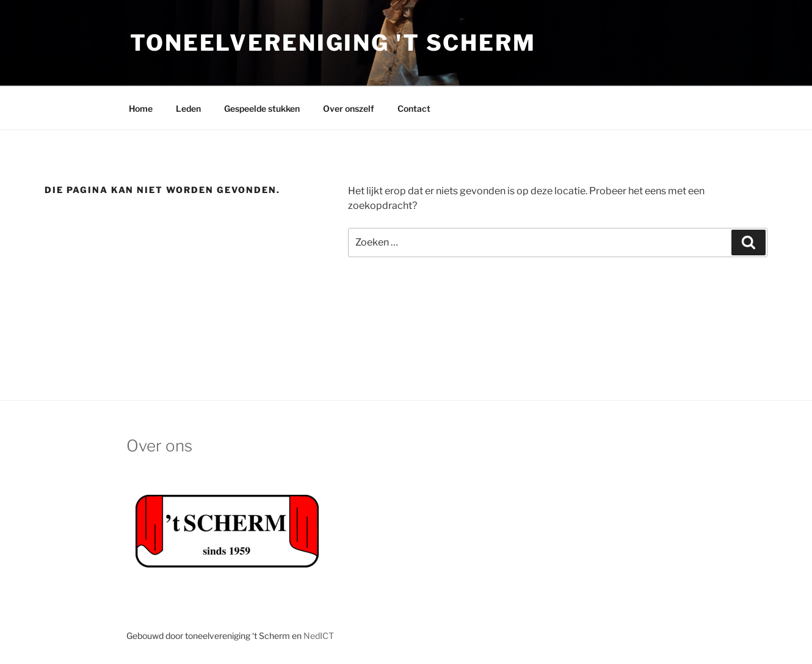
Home (141, 108)
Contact (414, 108)
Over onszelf (349, 108)
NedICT (319, 636)
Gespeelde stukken (262, 108)
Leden (188, 108)
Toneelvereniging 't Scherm (333, 43)
